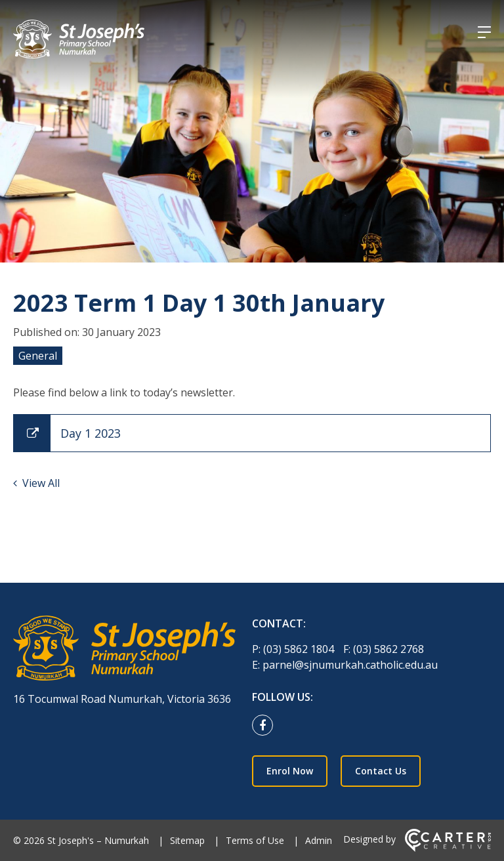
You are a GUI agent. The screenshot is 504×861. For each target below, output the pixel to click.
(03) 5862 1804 (300, 649)
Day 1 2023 (91, 433)
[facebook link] (266, 726)
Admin (319, 840)
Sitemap (187, 840)
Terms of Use (255, 840)
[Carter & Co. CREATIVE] (448, 848)
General (38, 356)
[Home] (124, 650)
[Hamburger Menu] (484, 32)
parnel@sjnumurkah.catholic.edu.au (350, 665)
